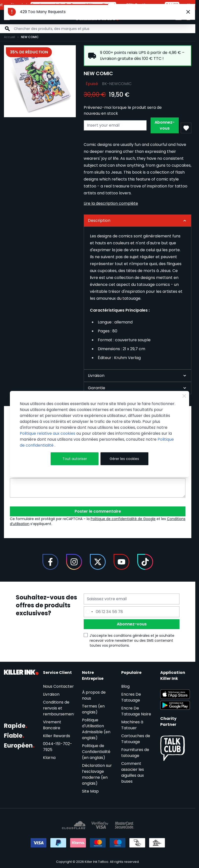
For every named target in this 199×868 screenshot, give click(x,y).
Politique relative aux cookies (48, 433)
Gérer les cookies (124, 459)
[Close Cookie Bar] (184, 396)
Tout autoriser (75, 459)
